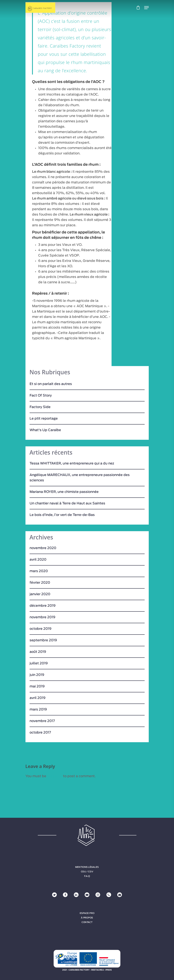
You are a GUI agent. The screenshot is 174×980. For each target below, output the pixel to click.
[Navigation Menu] (146, 8)
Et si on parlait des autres (51, 384)
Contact (87, 922)
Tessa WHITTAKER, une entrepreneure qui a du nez (72, 463)
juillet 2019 (39, 663)
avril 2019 (37, 698)
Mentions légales (87, 867)
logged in (55, 776)
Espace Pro (87, 913)
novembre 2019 (42, 617)
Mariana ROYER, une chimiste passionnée (64, 492)
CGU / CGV (87, 871)
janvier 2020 (40, 594)
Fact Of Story (41, 395)
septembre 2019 (43, 640)
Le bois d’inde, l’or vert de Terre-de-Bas (62, 515)
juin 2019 (37, 675)
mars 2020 (39, 571)
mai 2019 (37, 686)
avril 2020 (38, 560)
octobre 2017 (40, 733)
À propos (87, 918)
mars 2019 (38, 709)
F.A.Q (87, 876)
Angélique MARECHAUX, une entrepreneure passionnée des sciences (80, 478)
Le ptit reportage (44, 419)
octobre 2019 (40, 629)
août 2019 (38, 652)
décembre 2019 (43, 606)
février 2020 (40, 583)
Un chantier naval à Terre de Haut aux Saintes (67, 503)
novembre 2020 (43, 548)
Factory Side (40, 407)
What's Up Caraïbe (45, 430)
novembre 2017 (42, 721)
